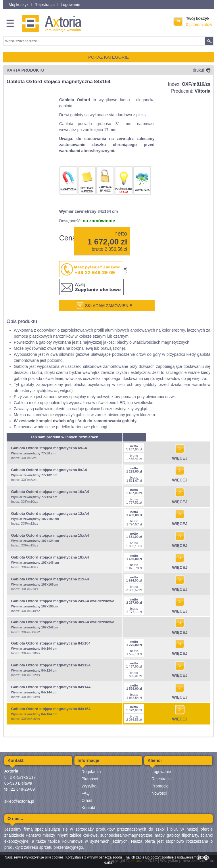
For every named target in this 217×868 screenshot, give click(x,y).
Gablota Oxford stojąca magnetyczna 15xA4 (50, 535)
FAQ (86, 793)
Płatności (90, 779)
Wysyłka (89, 786)
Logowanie (70, 5)
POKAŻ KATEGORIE (108, 57)
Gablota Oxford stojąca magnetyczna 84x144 (51, 687)
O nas (87, 800)
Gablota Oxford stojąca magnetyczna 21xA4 (50, 579)
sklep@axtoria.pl (19, 801)
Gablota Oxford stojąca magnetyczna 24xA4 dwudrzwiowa (63, 601)
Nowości (159, 793)
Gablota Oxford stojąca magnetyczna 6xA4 (49, 448)
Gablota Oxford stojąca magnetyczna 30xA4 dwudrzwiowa (63, 622)
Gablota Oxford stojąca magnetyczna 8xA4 (49, 470)
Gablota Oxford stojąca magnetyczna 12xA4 (50, 514)
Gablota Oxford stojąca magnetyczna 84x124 (51, 665)
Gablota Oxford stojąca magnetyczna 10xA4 (50, 492)
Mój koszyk (19, 5)
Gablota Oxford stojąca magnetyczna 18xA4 (50, 557)
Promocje (160, 786)
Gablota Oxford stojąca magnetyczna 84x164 (51, 709)
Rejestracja (45, 5)
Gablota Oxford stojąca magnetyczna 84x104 (51, 643)
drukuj (202, 70)
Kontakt (88, 808)
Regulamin (91, 772)
